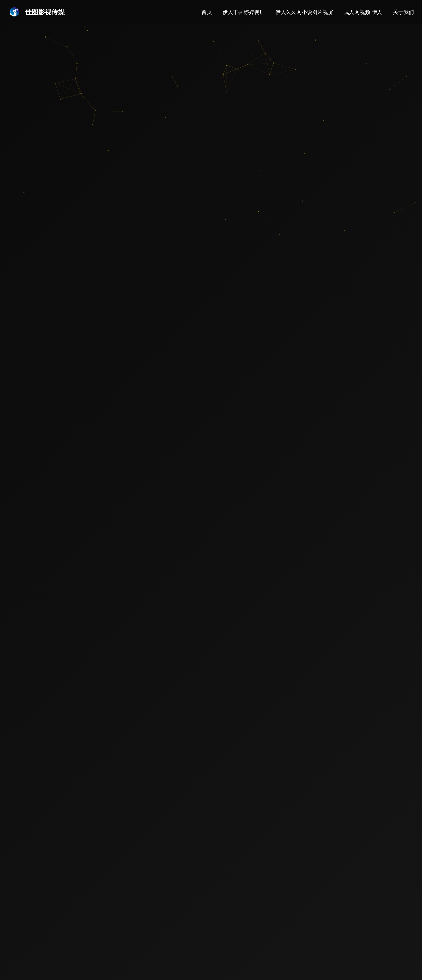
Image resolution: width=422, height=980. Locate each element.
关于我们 (404, 12)
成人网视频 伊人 (363, 12)
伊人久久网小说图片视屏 (304, 12)
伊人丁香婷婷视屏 (244, 12)
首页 (207, 12)
